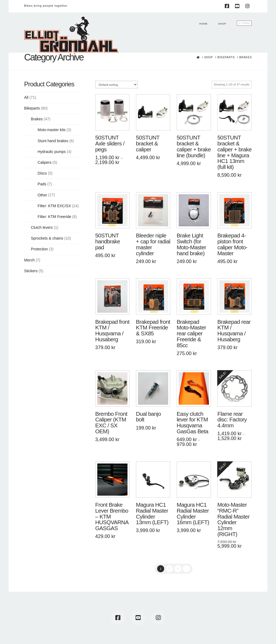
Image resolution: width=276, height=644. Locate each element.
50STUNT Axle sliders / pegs (110, 143)
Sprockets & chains (47, 238)
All (26, 97)
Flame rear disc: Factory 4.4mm (232, 420)
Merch (30, 260)
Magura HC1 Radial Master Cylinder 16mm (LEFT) (193, 513)
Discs (42, 173)
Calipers (45, 162)
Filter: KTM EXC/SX (54, 206)
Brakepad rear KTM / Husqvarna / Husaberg (234, 330)
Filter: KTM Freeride (54, 217)
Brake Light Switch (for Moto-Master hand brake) (191, 244)
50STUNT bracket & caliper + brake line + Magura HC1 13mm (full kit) (234, 152)
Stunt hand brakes (53, 141)
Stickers (31, 271)
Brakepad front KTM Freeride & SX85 (153, 328)
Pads (42, 184)
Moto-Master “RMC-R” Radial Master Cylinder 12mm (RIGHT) (233, 519)
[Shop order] (117, 85)
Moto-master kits (52, 130)
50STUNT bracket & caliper (148, 143)
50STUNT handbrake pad (108, 241)
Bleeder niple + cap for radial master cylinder (153, 244)
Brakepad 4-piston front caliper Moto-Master (232, 244)
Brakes (37, 119)
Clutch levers (42, 227)
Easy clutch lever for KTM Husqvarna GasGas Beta (192, 422)
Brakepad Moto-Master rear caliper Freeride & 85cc (191, 333)
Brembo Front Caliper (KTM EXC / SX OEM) (111, 422)
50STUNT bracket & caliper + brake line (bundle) (194, 146)
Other (42, 195)
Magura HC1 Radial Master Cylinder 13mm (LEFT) (152, 513)
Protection (39, 249)
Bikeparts (32, 108)
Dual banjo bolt (148, 417)
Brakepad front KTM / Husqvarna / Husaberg (112, 330)
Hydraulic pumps (52, 152)
